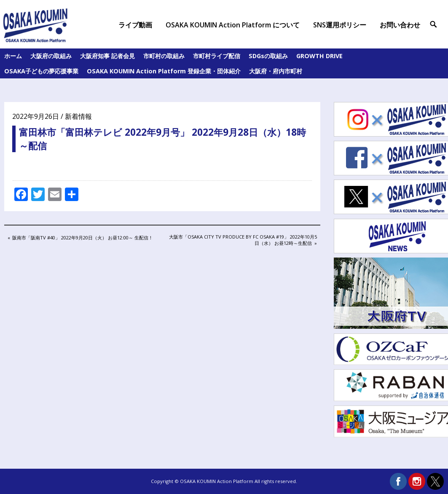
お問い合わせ (400, 25)
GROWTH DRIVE (319, 56)
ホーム (13, 56)
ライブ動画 (135, 25)
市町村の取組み (164, 56)
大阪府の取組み (51, 56)
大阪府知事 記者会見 (107, 56)
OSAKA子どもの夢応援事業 (41, 71)
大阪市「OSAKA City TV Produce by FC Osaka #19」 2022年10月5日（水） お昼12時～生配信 (243, 240)
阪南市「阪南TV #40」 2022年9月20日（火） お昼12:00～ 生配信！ (82, 238)
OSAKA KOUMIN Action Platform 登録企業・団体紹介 (164, 71)
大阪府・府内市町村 (276, 71)
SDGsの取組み (268, 56)
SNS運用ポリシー (340, 25)
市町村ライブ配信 (217, 56)
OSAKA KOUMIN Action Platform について (233, 25)
